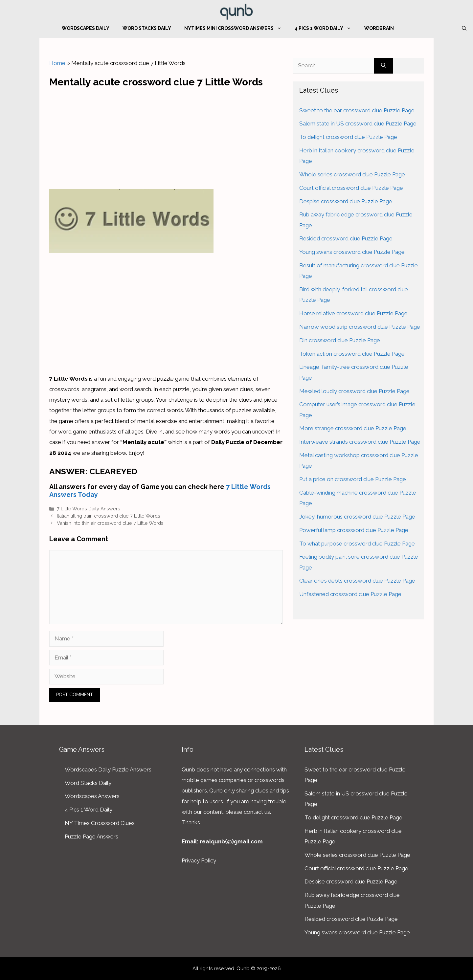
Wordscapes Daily (86, 28)
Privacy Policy (199, 860)
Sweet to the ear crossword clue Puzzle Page (357, 110)
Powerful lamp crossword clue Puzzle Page (354, 530)
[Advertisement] (166, 137)
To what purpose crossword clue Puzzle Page (357, 544)
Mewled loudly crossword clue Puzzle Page (354, 391)
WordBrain (379, 28)
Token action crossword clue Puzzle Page (352, 354)
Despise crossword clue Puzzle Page (346, 201)
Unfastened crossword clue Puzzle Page (350, 594)
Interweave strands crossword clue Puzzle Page (360, 442)
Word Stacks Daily (147, 28)
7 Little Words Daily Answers (89, 509)
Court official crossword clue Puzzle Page (351, 188)
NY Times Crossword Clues (100, 823)
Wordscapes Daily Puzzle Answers (108, 769)
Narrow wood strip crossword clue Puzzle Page (360, 327)
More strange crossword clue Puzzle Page (353, 428)
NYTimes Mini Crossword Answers (236, 28)
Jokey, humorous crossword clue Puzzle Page (357, 517)
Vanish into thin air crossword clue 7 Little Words (110, 523)
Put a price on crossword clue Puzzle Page (353, 479)
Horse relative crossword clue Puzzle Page (353, 313)
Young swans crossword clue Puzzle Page (352, 252)
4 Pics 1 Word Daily (326, 28)
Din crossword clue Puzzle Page (340, 340)
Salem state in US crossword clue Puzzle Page (358, 123)
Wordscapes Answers (92, 796)
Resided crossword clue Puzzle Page (346, 238)
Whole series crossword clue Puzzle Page (352, 174)
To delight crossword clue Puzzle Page (348, 137)
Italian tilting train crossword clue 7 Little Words (109, 516)
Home (57, 63)
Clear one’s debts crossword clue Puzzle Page (357, 581)
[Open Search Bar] (464, 28)
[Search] (383, 66)
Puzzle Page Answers (91, 836)
